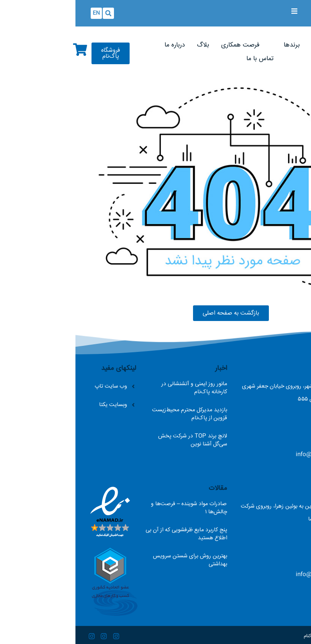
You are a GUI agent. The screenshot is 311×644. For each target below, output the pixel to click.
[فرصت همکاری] (165, 45)
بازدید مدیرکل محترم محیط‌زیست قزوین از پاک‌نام (114, 414)
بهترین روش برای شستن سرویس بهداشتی (115, 560)
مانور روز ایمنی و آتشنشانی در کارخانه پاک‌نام (119, 388)
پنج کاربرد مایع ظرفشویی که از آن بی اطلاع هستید (111, 534)
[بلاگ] (128, 45)
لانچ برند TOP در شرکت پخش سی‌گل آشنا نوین (117, 440)
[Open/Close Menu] (219, 11)
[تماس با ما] (185, 59)
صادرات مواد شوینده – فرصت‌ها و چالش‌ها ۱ (114, 508)
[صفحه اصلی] (264, 45)
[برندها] (216, 45)
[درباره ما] (99, 45)
